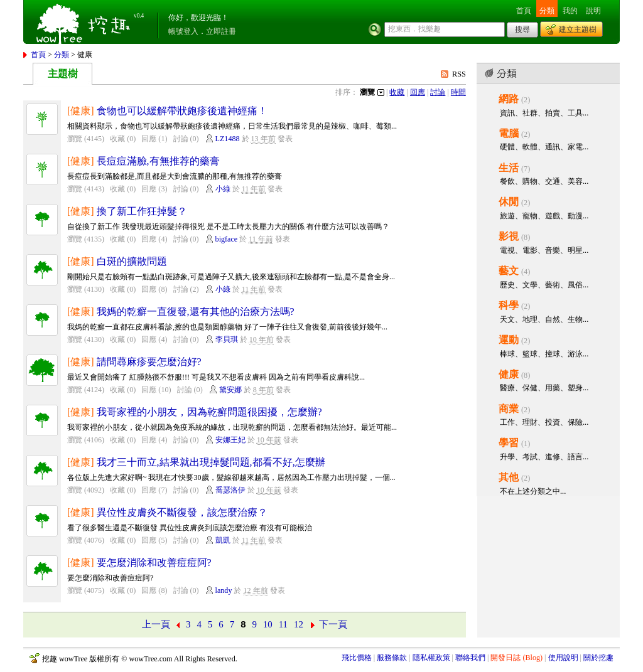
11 (283, 624)
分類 (547, 11)
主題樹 (63, 74)
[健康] (81, 111)
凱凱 (223, 540)
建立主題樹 (578, 29)
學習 (509, 443)
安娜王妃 (230, 440)
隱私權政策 (431, 658)
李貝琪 (227, 339)
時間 (458, 92)
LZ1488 (228, 139)
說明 (593, 11)
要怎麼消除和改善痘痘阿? (154, 563)
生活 (509, 168)
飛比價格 (357, 658)
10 (268, 624)
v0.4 (139, 16)
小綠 (223, 189)
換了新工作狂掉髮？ (142, 211)
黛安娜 (230, 390)
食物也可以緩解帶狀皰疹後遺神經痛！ (182, 111)
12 (299, 624)
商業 (509, 409)
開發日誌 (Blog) (516, 658)
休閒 (509, 202)
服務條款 (392, 658)
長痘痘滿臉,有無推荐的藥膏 (158, 161)
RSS (459, 74)
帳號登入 (183, 31)
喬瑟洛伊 (230, 490)
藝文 (509, 271)
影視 (509, 236)
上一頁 (156, 624)
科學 (509, 305)
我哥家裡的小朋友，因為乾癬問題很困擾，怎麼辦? (209, 412)
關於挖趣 (598, 658)
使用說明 (563, 658)
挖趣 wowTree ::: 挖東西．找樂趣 (85, 22)
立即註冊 (221, 31)
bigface (227, 239)
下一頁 (333, 624)
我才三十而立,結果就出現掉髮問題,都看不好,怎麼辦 (211, 462)
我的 (570, 11)
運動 (509, 340)
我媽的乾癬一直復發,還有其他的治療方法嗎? (196, 312)
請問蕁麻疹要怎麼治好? (149, 362)
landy (224, 590)
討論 (438, 92)
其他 (509, 477)
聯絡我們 (470, 658)
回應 (418, 92)
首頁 (524, 11)
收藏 (397, 92)
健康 (509, 374)
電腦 (509, 133)
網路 (509, 99)
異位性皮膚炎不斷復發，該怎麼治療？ (182, 512)
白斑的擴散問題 (132, 261)
